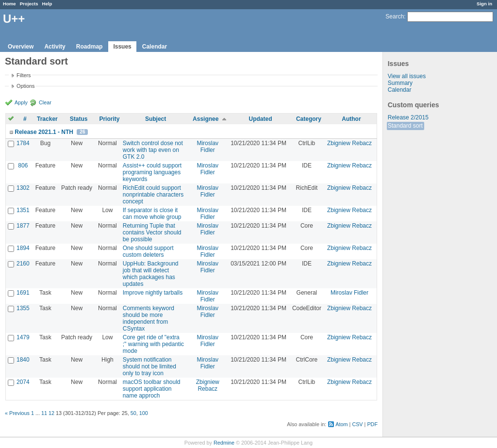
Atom (341, 424)
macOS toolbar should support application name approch (152, 389)
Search (395, 17)
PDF (372, 424)
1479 (23, 337)
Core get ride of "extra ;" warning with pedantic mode (153, 344)
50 (133, 413)
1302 (23, 188)
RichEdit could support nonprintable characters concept (153, 195)
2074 (23, 382)
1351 (23, 210)
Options (25, 86)
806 (23, 166)
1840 (23, 360)
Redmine (224, 443)
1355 (23, 308)
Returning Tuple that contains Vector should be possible (152, 232)
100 (144, 413)
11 (44, 413)
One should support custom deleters (148, 251)
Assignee (206, 119)
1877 (23, 226)
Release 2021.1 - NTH (44, 132)
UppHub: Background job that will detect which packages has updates (151, 274)
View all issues (407, 76)
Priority (109, 119)
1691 (23, 293)
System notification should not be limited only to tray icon (149, 366)
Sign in (484, 4)
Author (351, 119)
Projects (29, 4)
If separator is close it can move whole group (152, 214)
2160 (23, 264)
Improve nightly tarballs (153, 293)
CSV (357, 424)
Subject (156, 119)
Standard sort (405, 126)
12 (51, 413)
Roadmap (90, 47)
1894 (23, 248)
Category (309, 119)
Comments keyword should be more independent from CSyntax (149, 318)
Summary (400, 83)
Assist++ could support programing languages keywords (152, 172)
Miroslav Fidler (207, 147)
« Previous (17, 413)
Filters (24, 75)
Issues (122, 47)
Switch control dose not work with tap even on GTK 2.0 (153, 150)
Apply (21, 102)
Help (47, 4)
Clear (45, 102)
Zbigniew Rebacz (349, 143)
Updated (261, 119)
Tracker (47, 119)
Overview (21, 47)
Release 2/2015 (408, 117)
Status (79, 119)
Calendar (155, 47)
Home (9, 4)
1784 (23, 143)
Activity (55, 47)
